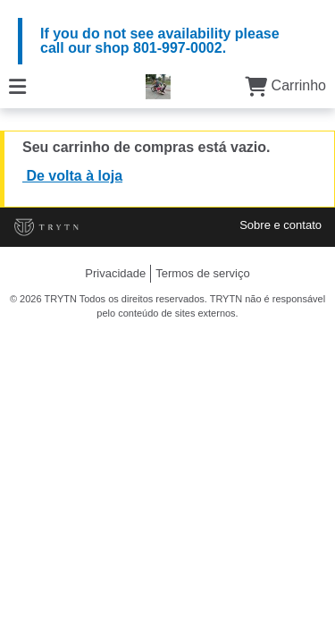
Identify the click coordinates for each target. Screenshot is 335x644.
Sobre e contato (281, 225)
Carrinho (285, 85)
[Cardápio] (17, 85)
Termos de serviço (202, 273)
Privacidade (115, 273)
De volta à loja (72, 176)
